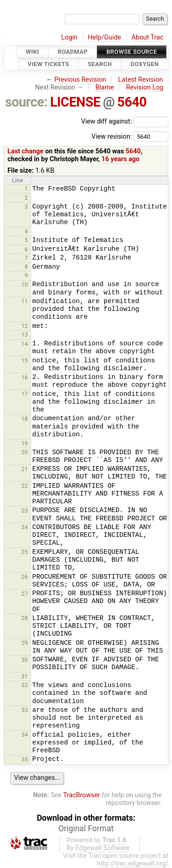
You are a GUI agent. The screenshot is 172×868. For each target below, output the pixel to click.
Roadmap (73, 52)
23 (25, 510)
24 (25, 527)
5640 (132, 102)
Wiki (32, 52)
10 (25, 285)
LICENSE (75, 102)
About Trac (148, 37)
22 (25, 486)
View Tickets (48, 65)
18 (25, 419)
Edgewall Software (103, 848)
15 (25, 360)
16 (25, 377)
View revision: (111, 136)
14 (25, 344)
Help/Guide (105, 37)
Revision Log (145, 87)
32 (25, 685)
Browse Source (132, 52)
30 (25, 660)
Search (100, 65)
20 (25, 452)
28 (25, 618)
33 (25, 710)
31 (25, 676)
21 (25, 469)
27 (25, 594)
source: (26, 102)
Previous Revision (80, 80)
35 (25, 759)
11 (25, 301)
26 (25, 577)
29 (25, 643)
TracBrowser (82, 795)
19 (25, 443)
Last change (25, 151)
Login (69, 37)
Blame (105, 87)
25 (25, 552)
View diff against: (125, 121)
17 (25, 394)
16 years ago (120, 159)
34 (25, 735)
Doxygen (144, 65)
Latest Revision (141, 80)
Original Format (86, 829)
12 (25, 326)
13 (25, 335)
